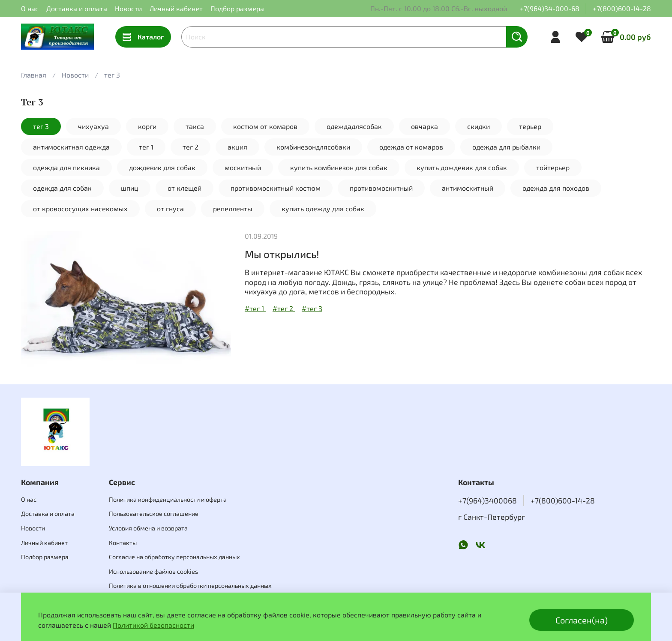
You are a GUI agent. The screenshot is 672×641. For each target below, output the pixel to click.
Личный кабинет (176, 8)
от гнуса (170, 208)
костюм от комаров (265, 126)
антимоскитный (468, 188)
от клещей (184, 188)
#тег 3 (312, 308)
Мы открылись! (282, 254)
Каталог (143, 37)
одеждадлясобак (354, 126)
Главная (34, 75)
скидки (478, 126)
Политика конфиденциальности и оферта (168, 499)
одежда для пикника (66, 167)
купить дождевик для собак (462, 167)
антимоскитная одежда (71, 147)
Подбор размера (237, 8)
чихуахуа (93, 126)
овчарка (424, 126)
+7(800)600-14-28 (622, 8)
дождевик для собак (162, 167)
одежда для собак (62, 188)
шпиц (130, 188)
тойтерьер (553, 167)
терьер (530, 126)
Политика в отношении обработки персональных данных (190, 586)
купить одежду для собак (323, 208)
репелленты (233, 208)
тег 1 (146, 147)
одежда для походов (556, 188)
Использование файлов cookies (153, 571)
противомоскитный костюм (276, 188)
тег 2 (190, 147)
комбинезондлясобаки (313, 147)
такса (195, 126)
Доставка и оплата (77, 8)
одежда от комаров (411, 147)
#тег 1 (255, 308)
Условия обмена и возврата (148, 528)
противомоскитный (381, 188)
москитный (243, 167)
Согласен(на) (582, 620)
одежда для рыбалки (506, 147)
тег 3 (41, 126)
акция (237, 147)
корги (147, 126)
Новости (128, 8)
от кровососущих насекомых (80, 208)
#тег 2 (284, 308)
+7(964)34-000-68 (550, 8)
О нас (30, 8)
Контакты (123, 543)
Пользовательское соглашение (154, 514)
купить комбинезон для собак (339, 167)
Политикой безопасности (153, 625)
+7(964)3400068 (487, 500)
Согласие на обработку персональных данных (174, 557)
